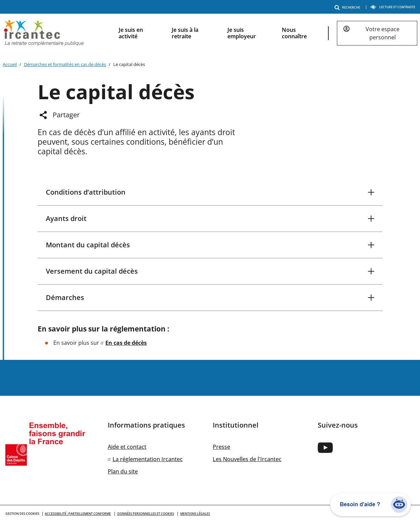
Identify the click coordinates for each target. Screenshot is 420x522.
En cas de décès (126, 343)
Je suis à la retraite (185, 33)
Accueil (10, 64)
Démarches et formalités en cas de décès (65, 64)
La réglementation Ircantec (148, 459)
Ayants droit (66, 218)
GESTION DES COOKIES (22, 514)
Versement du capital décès (92, 271)
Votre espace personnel (383, 33)
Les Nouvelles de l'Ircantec (247, 459)
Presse (221, 447)
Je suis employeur (242, 33)
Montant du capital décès (88, 245)
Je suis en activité (131, 33)
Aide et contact (127, 447)
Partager (66, 115)
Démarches (65, 297)
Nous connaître (294, 33)
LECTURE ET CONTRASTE (393, 7)
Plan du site (123, 471)
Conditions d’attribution (86, 192)
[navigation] (262, 33)
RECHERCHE (349, 7)
